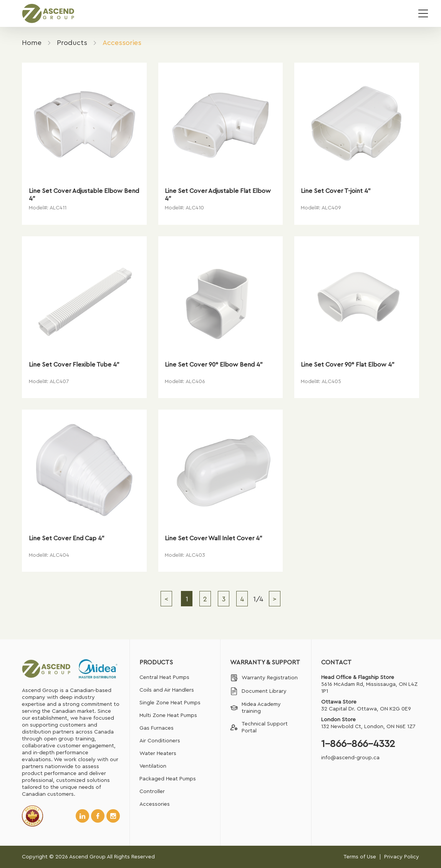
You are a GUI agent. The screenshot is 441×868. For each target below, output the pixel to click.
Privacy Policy (402, 857)
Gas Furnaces (157, 728)
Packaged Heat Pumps (168, 779)
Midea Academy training (255, 708)
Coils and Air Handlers (167, 690)
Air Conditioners (160, 741)
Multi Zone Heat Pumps (168, 715)
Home (32, 43)
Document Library (258, 691)
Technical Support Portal (259, 727)
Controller (152, 792)
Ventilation (153, 766)
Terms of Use (360, 857)
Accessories (155, 804)
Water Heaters (158, 753)
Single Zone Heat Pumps (170, 703)
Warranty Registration (264, 678)
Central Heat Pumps (164, 677)
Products (72, 43)
